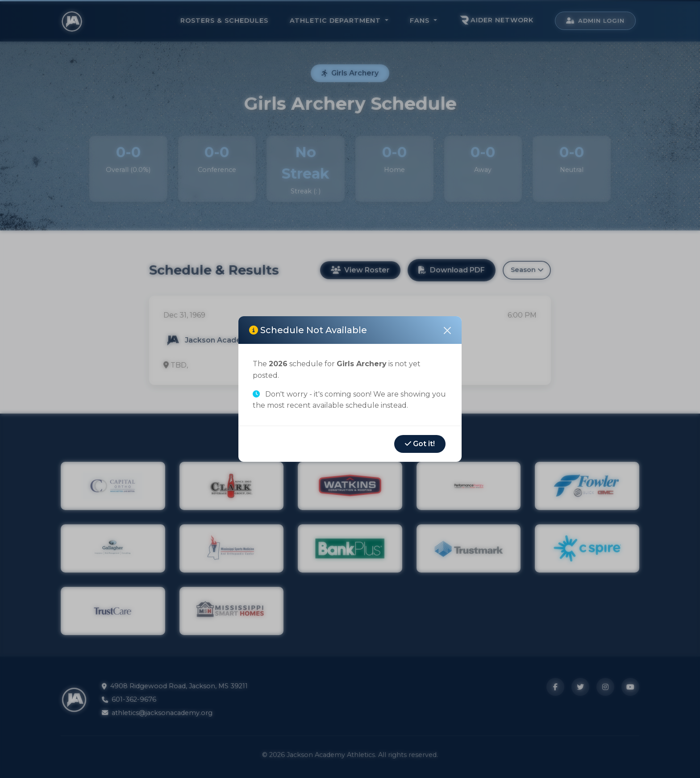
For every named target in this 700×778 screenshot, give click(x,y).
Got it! (420, 444)
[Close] (447, 330)
